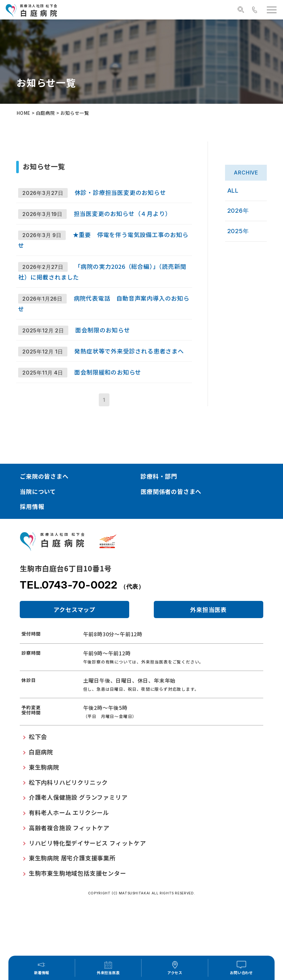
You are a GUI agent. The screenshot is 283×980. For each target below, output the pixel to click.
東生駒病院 (44, 825)
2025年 (242, 224)
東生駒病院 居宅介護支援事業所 (72, 916)
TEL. (82, 643)
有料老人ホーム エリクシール (69, 871)
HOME (23, 113)
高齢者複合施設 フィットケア (69, 886)
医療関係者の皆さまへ (171, 550)
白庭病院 (45, 113)
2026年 (242, 206)
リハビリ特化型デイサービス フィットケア (87, 901)
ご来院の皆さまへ (44, 534)
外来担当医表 (208, 668)
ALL (237, 189)
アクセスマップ (74, 668)
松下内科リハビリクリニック (68, 841)
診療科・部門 (159, 534)
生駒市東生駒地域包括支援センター (78, 932)
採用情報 (32, 565)
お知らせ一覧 (75, 113)
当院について (38, 550)
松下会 (38, 795)
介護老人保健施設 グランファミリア (78, 856)
